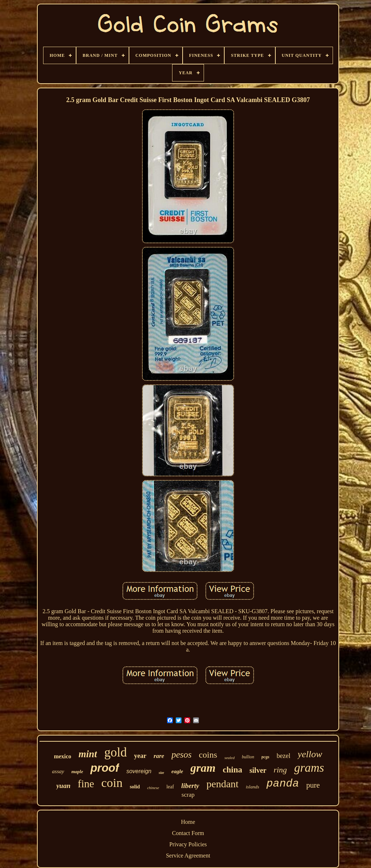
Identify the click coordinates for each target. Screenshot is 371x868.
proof (105, 768)
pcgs (266, 757)
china (233, 770)
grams (309, 768)
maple (77, 772)
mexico (63, 756)
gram (203, 768)
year (140, 756)
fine (86, 784)
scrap (188, 795)
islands (252, 787)
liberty (190, 786)
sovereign (139, 771)
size (161, 773)
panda (283, 784)
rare (159, 756)
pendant (223, 784)
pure (313, 785)
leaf (170, 787)
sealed (229, 758)
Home (188, 822)
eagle (177, 771)
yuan (63, 786)
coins (208, 755)
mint (88, 754)
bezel (284, 756)
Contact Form (188, 833)
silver (258, 770)
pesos (182, 755)
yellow (310, 754)
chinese (153, 788)
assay (58, 771)
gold (116, 752)
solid (135, 787)
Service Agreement (188, 856)
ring (280, 770)
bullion (248, 757)
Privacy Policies (188, 844)
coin (112, 783)
